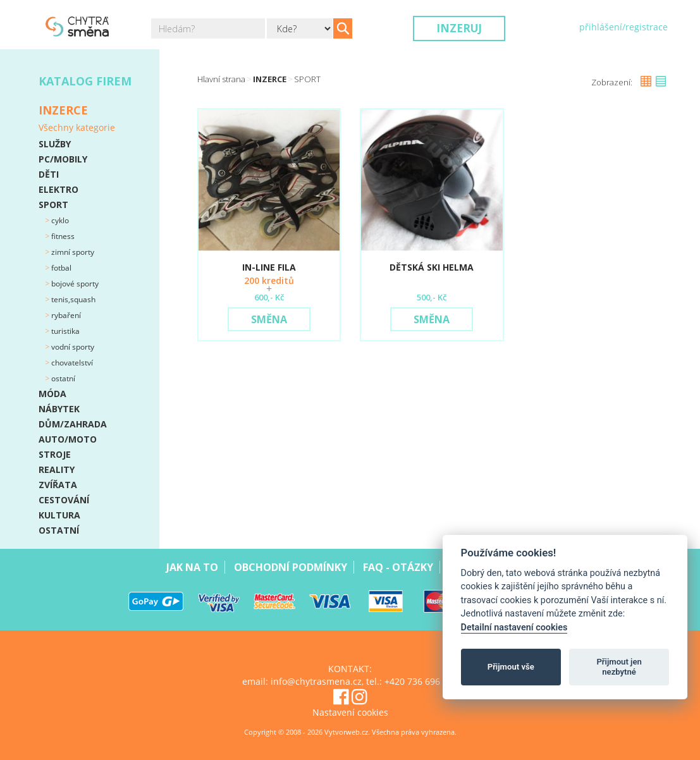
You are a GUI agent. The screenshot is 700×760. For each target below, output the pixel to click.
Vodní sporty (72, 347)
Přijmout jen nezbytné (619, 667)
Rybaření (65, 315)
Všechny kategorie (77, 127)
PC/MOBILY (63, 159)
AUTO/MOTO (68, 439)
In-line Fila (269, 267)
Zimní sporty (72, 252)
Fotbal (60, 268)
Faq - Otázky (398, 567)
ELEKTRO (58, 189)
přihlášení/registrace (623, 27)
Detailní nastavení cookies (514, 628)
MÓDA (52, 394)
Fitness (62, 236)
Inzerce (270, 79)
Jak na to (192, 567)
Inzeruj (459, 28)
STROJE (55, 454)
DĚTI (49, 174)
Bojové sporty (74, 284)
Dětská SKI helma (432, 267)
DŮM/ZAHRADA (73, 424)
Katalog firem (85, 81)
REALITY (57, 469)
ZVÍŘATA (58, 485)
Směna (269, 319)
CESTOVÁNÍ (64, 500)
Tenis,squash (72, 299)
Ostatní (62, 378)
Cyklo (59, 220)
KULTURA (59, 515)
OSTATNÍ (59, 530)
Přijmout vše (511, 667)
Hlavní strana (221, 79)
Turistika (64, 331)
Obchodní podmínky (291, 567)
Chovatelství (71, 363)
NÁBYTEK (59, 409)
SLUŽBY (55, 144)
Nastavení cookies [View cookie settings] (350, 712)
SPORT (53, 205)
